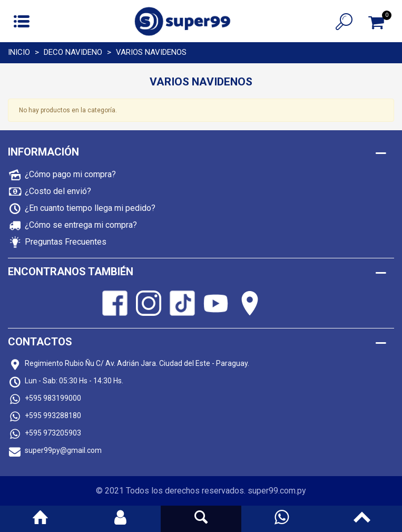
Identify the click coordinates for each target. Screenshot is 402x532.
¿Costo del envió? (58, 191)
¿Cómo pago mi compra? (70, 174)
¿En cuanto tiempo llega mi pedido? (90, 208)
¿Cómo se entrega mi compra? (81, 225)
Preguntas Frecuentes (66, 242)
